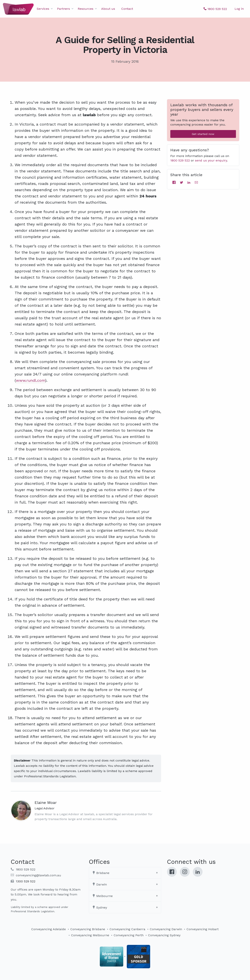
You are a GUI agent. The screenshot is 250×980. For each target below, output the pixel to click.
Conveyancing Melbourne (90, 935)
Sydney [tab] (100, 907)
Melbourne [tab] (102, 896)
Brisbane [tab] (101, 873)
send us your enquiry (211, 160)
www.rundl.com (30, 380)
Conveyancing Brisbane (88, 929)
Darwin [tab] (100, 884)
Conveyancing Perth (129, 935)
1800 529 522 (180, 160)
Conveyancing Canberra (127, 929)
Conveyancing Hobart (203, 929)
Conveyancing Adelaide (49, 929)
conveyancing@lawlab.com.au (38, 875)
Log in (239, 9)
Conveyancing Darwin (166, 929)
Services (43, 9)
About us (108, 9)
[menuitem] (44, 9)
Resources (86, 9)
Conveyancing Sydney (164, 935)
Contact (127, 9)
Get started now (203, 134)
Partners (63, 9)
